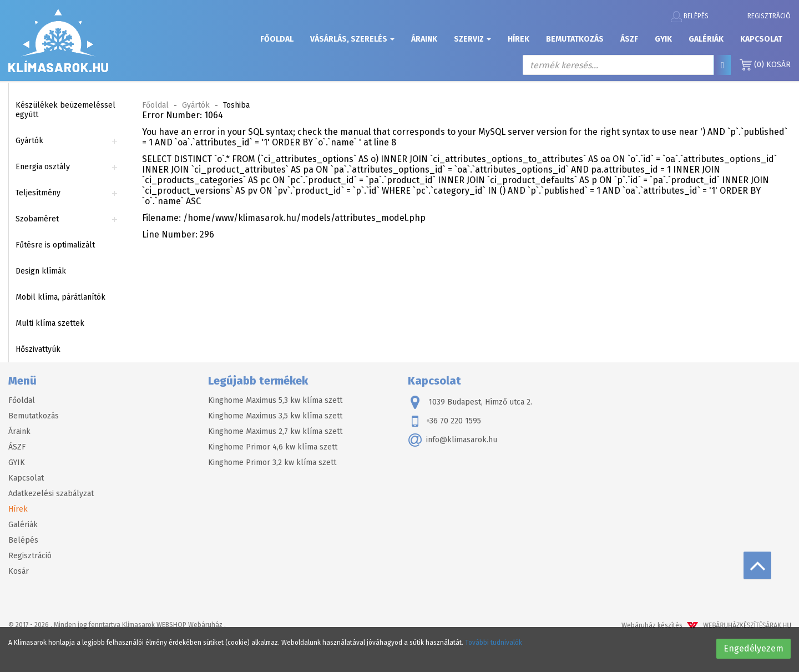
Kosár (765, 65)
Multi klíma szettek (50, 323)
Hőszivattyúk (38, 349)
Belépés (690, 17)
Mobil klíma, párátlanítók (60, 297)
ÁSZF (629, 39)
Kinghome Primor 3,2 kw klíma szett (272, 463)
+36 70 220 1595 (444, 421)
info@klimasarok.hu (452, 440)
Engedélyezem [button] (754, 648)
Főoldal (277, 39)
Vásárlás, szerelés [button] (352, 39)
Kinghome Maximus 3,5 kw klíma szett (275, 416)
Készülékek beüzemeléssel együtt (65, 110)
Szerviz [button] (472, 39)
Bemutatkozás (575, 39)
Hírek (519, 39)
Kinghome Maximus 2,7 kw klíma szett (275, 431)
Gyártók (29, 141)
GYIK (663, 39)
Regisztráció (769, 16)
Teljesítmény (38, 193)
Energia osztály (43, 167)
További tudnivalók (494, 643)
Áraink (424, 39)
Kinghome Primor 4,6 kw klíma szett (273, 447)
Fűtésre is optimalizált (55, 245)
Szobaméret (37, 219)
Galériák (706, 39)
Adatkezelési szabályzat (51, 494)
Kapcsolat (761, 39)
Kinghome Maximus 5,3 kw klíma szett (275, 400)
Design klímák (41, 271)
